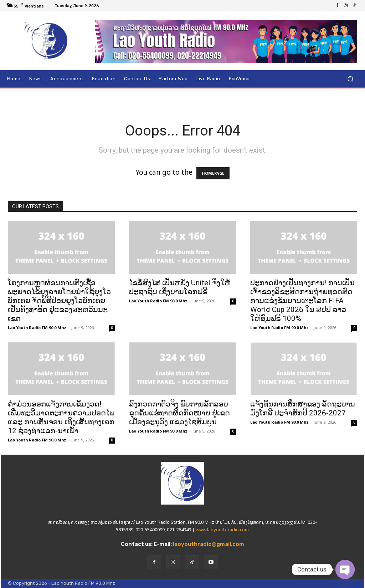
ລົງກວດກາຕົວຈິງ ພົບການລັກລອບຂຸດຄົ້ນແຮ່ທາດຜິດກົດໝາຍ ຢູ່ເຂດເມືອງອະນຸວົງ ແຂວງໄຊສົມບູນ (179, 413)
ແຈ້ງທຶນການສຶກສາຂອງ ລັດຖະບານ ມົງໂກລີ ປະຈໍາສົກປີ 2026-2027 (303, 408)
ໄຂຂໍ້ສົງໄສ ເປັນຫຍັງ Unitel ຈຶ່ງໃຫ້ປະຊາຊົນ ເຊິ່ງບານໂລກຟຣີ (180, 287)
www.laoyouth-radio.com (222, 530)
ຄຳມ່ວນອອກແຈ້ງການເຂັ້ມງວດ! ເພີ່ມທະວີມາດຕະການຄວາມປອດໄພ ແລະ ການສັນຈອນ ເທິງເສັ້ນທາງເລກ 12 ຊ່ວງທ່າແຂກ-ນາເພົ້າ (61, 417)
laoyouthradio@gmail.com (209, 544)
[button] (350, 79)
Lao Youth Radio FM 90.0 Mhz (37, 328)
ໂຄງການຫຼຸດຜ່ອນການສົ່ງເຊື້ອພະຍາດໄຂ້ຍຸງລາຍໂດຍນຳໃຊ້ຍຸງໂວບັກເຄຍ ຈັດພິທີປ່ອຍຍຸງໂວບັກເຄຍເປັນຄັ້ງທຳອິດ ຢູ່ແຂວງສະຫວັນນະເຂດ (59, 301)
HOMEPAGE (213, 173)
